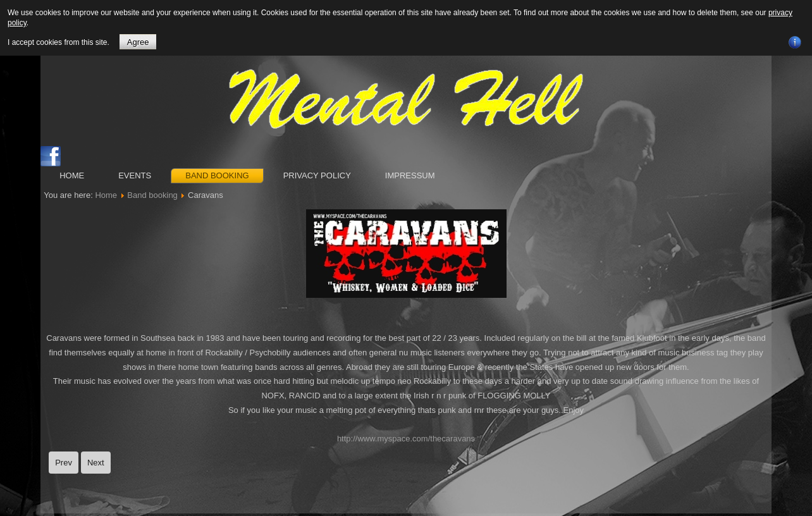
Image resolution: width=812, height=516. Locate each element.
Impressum (410, 175)
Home (72, 175)
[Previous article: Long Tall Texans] (64, 463)
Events (135, 175)
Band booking (217, 175)
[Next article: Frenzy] (96, 463)
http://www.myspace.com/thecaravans (406, 439)
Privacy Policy (317, 175)
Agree (138, 42)
